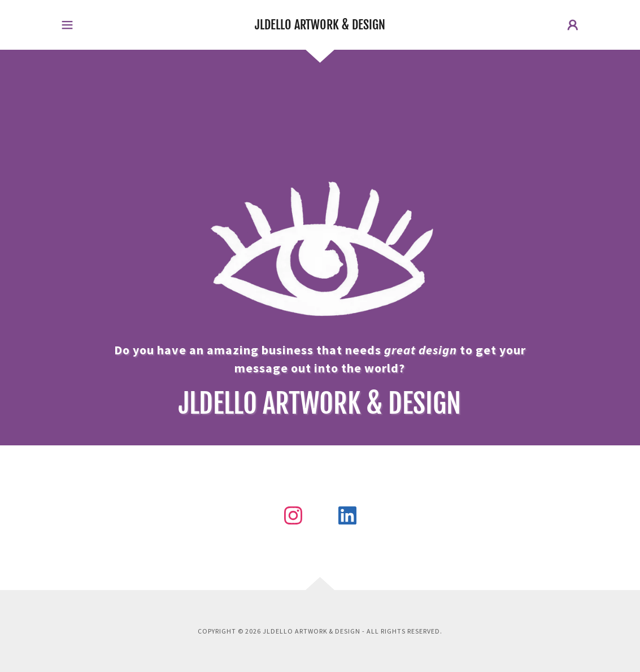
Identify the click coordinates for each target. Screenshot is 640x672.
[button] (67, 25)
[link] (320, 26)
